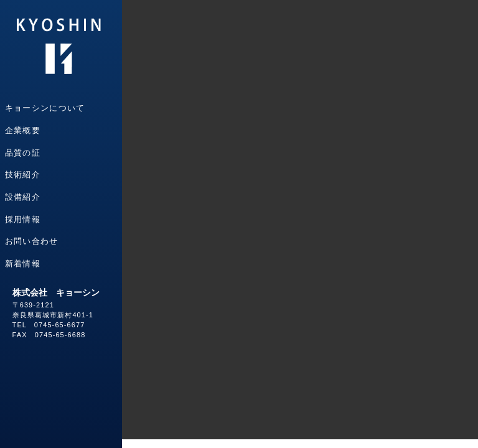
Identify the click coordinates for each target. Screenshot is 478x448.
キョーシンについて (45, 108)
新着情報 (23, 264)
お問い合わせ (32, 241)
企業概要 (23, 130)
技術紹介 (23, 175)
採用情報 (23, 219)
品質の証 (23, 153)
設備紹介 (23, 197)
